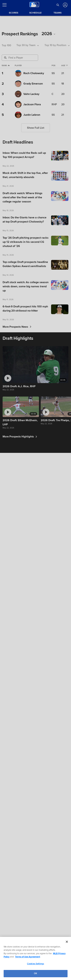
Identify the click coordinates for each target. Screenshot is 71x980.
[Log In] (65, 5)
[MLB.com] (9, 965)
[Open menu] (6, 5)
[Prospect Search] (20, 58)
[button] (58, 5)
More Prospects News (17, 521)
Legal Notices (37, 976)
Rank (5, 66)
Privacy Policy (23, 976)
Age (67, 66)
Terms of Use (8, 976)
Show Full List (36, 140)
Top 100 (6, 45)
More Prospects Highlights (21, 940)
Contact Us (51, 976)
